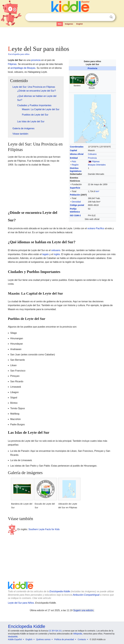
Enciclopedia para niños (19, 54)
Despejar (105, 17)
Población (75, 195)
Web (60, 24)
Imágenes (69, 24)
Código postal (77, 205)
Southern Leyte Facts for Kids (44, 529)
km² (97, 191)
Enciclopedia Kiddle (60, 591)
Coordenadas (77, 147)
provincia (36, 60)
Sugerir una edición (83, 610)
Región (75, 165)
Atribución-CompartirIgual (86, 595)
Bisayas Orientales (97, 165)
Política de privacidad (64, 639)
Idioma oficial (77, 154)
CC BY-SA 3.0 (55, 631)
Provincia (92, 68)
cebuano (56, 250)
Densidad (76, 202)
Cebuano (92, 154)
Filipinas (96, 161)
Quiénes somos (43, 639)
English (79, 24)
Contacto (82, 639)
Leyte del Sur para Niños (21, 603)
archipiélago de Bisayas (23, 68)
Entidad (74, 158)
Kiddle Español (15, 639)
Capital (73, 150)
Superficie (75, 188)
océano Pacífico (96, 228)
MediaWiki (13, 637)
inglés (57, 254)
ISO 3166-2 (75, 215)
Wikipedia (78, 634)
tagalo (46, 254)
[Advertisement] (62, 35)
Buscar (111, 17)
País (74, 161)
